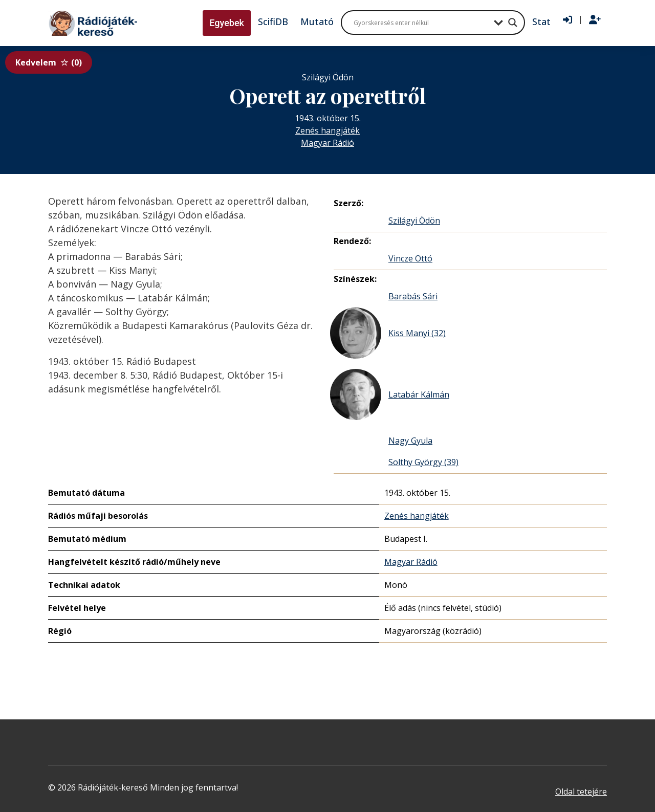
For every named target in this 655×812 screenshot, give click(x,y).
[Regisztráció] (595, 20)
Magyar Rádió (327, 143)
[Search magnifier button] (513, 23)
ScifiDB (273, 21)
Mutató (317, 21)
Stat (541, 21)
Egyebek (227, 23)
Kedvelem (49, 62)
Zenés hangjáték (327, 130)
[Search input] (421, 23)
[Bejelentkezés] (567, 20)
